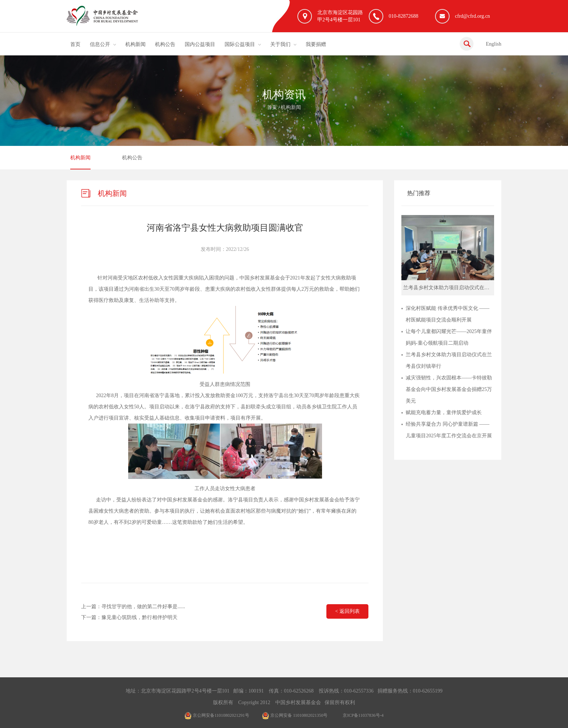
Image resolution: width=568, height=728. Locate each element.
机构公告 (165, 44)
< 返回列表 (347, 611)
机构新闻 (135, 44)
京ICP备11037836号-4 (363, 715)
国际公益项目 (240, 44)
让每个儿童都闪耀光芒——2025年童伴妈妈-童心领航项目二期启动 (449, 337)
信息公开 (100, 44)
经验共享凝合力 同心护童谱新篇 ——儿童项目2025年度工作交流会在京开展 (449, 430)
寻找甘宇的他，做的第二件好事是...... (143, 607)
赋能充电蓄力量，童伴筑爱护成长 (444, 413)
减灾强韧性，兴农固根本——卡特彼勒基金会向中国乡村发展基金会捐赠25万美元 (449, 389)
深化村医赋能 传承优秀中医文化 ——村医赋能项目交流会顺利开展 (448, 314)
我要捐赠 (316, 44)
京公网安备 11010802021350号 (295, 715)
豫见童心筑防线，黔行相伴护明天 (139, 617)
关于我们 (280, 44)
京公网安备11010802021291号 (217, 715)
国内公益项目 (200, 44)
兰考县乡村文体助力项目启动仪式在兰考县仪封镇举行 (449, 360)
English (494, 44)
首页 (75, 44)
